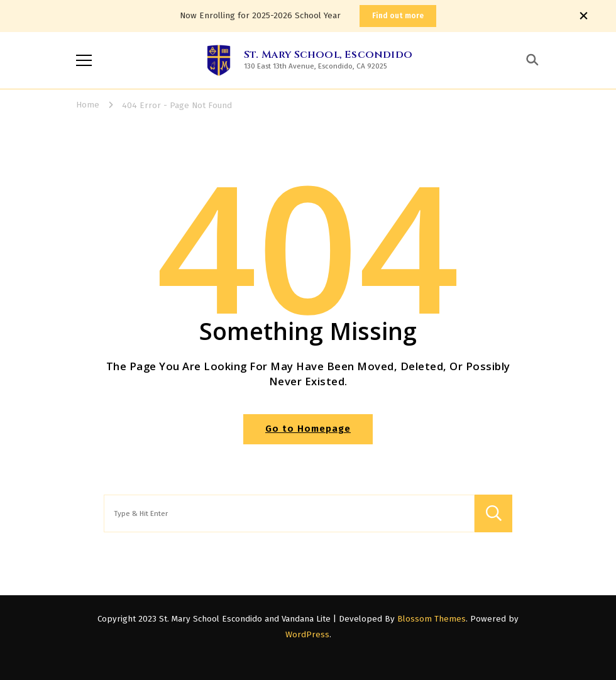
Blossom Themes (432, 619)
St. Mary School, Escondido (328, 55)
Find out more (398, 16)
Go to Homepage (308, 429)
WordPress (307, 635)
